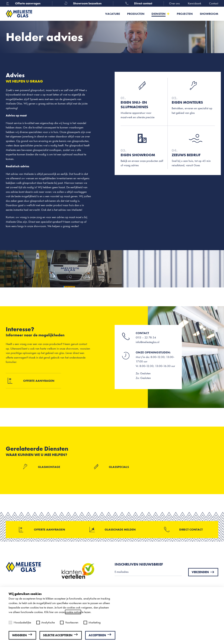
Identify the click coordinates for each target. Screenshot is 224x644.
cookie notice (73, 612)
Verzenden (203, 572)
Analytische (46, 622)
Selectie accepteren (61, 635)
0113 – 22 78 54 (146, 337)
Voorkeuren (69, 622)
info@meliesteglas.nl (148, 342)
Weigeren (22, 635)
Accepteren (100, 635)
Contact (214, 3)
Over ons (174, 3)
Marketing (92, 622)
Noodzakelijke (20, 622)
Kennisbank (195, 3)
